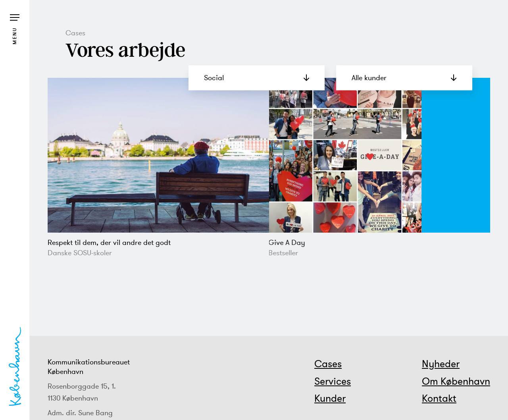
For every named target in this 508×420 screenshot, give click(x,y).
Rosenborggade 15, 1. (82, 386)
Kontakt (439, 398)
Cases (328, 364)
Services (333, 381)
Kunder (330, 398)
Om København (456, 381)
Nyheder (441, 364)
